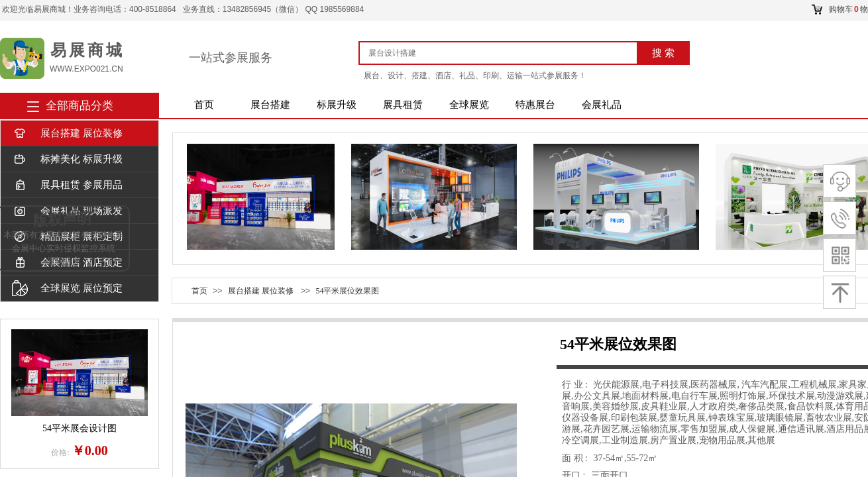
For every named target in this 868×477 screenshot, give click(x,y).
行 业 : (576, 385)
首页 (204, 105)
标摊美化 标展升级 (67, 159)
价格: (60, 452)
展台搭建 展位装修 (67, 133)
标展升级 (337, 105)
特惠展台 (535, 105)
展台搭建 (270, 105)
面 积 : (576, 458)
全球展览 (469, 105)
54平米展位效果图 (347, 291)
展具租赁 (403, 105)
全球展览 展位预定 (67, 289)
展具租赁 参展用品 (67, 185)
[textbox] (503, 53)
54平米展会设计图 (80, 428)
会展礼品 (602, 105)
